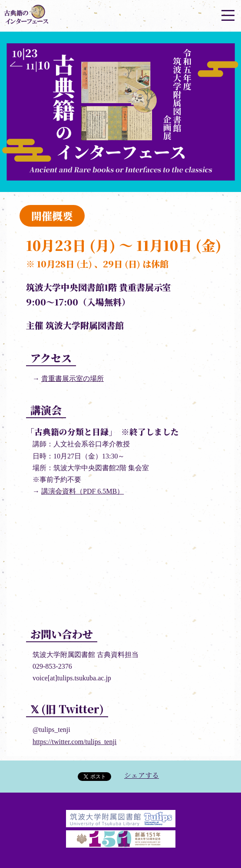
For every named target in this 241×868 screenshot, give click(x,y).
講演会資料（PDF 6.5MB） (83, 491)
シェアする (142, 775)
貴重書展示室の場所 (73, 379)
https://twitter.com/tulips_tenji (74, 742)
